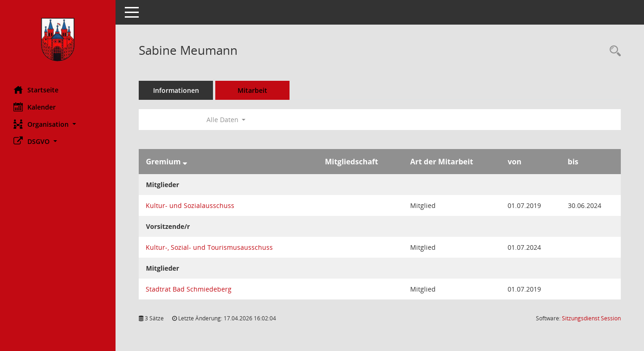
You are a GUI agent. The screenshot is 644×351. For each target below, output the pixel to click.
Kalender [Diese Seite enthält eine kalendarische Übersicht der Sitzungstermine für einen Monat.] (35, 107)
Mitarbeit (253, 90)
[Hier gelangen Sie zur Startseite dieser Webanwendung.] (58, 39)
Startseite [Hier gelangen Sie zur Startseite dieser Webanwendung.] (36, 90)
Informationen (177, 90)
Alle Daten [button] (226, 120)
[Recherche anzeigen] (613, 51)
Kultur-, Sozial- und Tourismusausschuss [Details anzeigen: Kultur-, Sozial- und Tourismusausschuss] (210, 247)
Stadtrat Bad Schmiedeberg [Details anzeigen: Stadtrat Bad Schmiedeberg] (189, 289)
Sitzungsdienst (591, 318)
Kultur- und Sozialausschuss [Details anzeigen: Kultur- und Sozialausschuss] (190, 205)
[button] (58, 124)
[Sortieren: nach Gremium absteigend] (185, 162)
